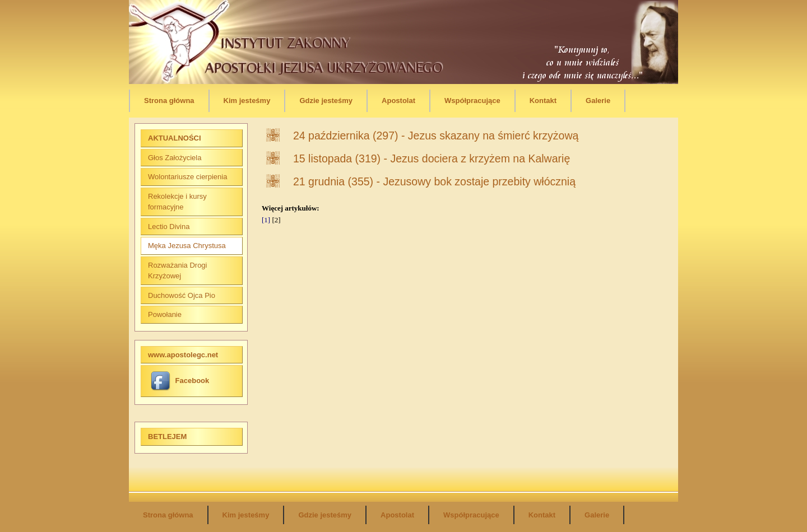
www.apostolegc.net (183, 355)
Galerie (598, 101)
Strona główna (169, 101)
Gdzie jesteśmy (326, 101)
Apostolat (398, 101)
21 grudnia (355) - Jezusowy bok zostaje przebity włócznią (434, 181)
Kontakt (543, 101)
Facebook (180, 381)
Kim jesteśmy (247, 101)
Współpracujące (472, 101)
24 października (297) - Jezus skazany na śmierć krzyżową (436, 136)
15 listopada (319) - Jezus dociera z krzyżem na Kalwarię (432, 158)
